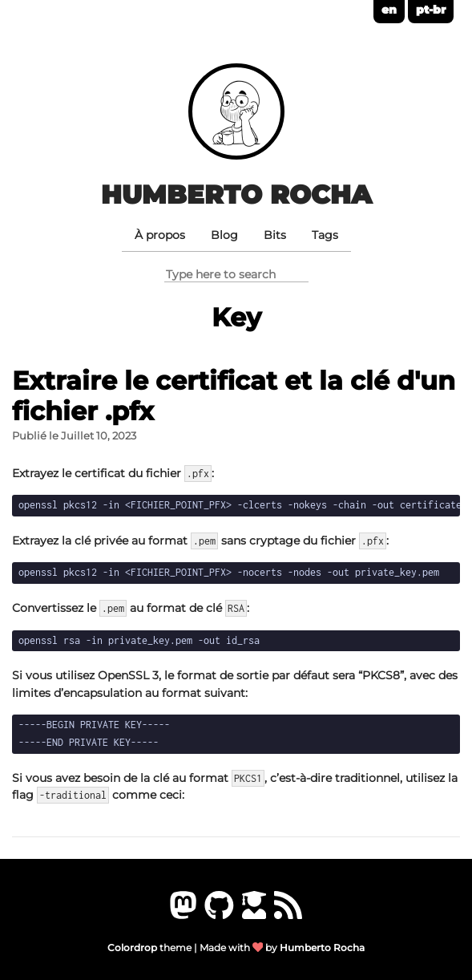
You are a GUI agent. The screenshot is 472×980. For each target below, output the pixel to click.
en (389, 10)
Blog (224, 235)
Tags (325, 235)
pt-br (431, 10)
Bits (275, 235)
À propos (160, 235)
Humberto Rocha (236, 194)
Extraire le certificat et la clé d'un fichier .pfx (234, 396)
